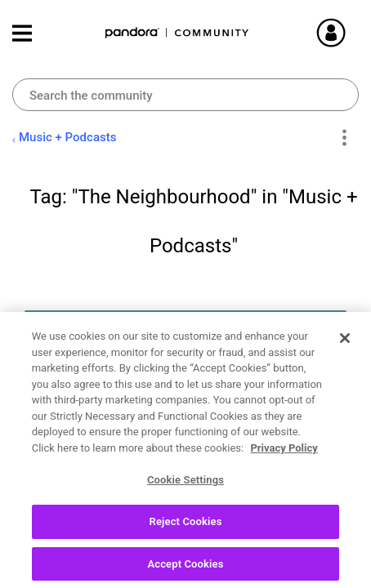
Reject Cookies (186, 527)
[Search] (185, 95)
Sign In (351, 33)
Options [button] (344, 138)
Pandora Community (177, 33)
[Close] (345, 344)
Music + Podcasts (67, 137)
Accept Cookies (185, 570)
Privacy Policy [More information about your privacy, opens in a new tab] (284, 454)
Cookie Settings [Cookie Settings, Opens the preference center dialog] (185, 486)
